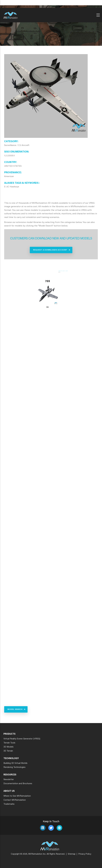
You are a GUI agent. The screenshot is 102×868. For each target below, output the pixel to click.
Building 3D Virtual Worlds (15, 763)
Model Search (15, 709)
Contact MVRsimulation (15, 800)
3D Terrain (8, 751)
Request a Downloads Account (50, 250)
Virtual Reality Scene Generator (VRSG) (22, 739)
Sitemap (72, 854)
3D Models (8, 747)
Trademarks (9, 804)
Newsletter (9, 780)
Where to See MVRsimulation (17, 796)
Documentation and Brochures (18, 784)
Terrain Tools (9, 743)
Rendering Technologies (14, 767)
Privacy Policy (85, 854)
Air (48, 307)
